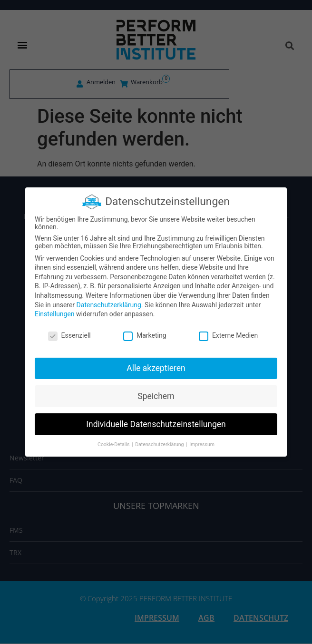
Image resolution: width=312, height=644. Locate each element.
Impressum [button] (202, 444)
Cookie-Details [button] (114, 444)
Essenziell (69, 335)
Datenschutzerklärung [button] (160, 444)
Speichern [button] (156, 396)
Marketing (145, 335)
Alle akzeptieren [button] (156, 368)
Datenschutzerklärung (109, 305)
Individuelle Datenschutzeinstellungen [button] (156, 424)
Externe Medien (228, 335)
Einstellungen (55, 314)
